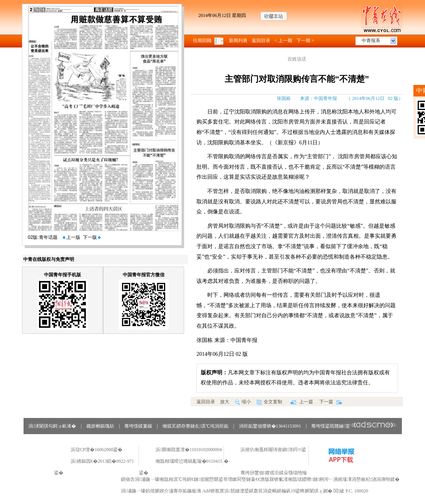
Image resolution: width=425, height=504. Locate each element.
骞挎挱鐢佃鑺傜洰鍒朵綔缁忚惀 (274, 473)
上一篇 (302, 402)
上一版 (71, 237)
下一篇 (331, 402)
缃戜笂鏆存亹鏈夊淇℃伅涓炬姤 (196, 426)
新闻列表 (238, 41)
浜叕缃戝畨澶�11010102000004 (189, 450)
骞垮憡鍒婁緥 (138, 426)
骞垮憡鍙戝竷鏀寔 (354, 426)
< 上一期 (283, 41)
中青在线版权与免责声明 (49, 259)
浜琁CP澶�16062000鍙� (97, 450)
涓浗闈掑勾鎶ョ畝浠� (52, 426)
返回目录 (261, 41)
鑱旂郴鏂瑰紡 (100, 426)
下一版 (92, 237)
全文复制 (269, 402)
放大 (225, 402)
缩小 (243, 402)
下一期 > (305, 41)
